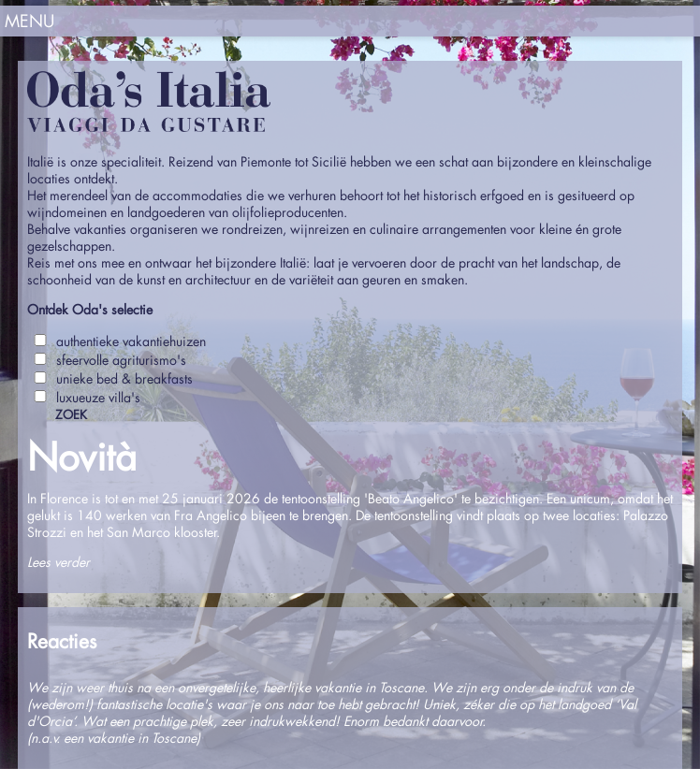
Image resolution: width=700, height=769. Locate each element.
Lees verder (58, 562)
